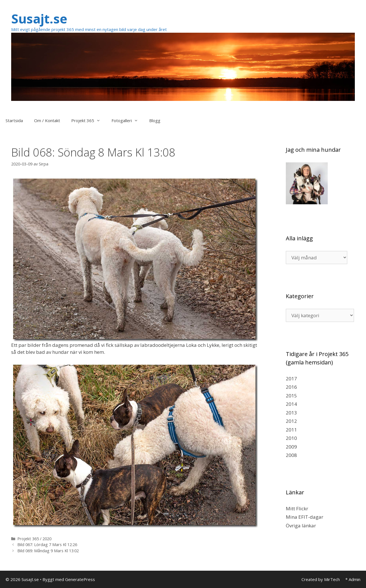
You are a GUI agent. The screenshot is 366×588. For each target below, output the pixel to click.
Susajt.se (39, 19)
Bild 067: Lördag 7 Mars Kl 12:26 (47, 545)
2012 (291, 421)
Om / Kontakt (47, 120)
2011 (291, 430)
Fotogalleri (128, 120)
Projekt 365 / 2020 (34, 539)
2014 (291, 404)
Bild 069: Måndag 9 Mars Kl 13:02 (48, 551)
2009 (291, 447)
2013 (291, 413)
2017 (291, 379)
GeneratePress (80, 579)
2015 (291, 396)
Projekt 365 (89, 120)
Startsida (14, 120)
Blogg (155, 120)
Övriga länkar (301, 526)
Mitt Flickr (297, 508)
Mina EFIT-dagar (305, 517)
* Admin (353, 579)
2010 (291, 438)
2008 (291, 455)
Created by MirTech (321, 579)
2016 (291, 387)
